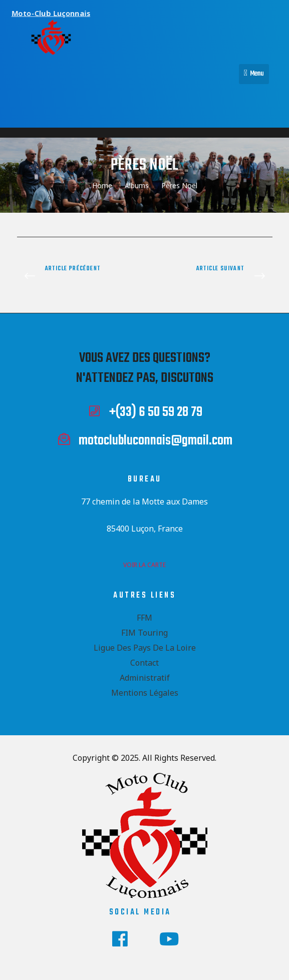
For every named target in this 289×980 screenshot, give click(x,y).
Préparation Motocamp (211, 277)
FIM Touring (144, 633)
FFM (144, 618)
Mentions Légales (145, 693)
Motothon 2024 (78, 277)
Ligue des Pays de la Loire (145, 648)
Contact (144, 663)
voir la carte (144, 565)
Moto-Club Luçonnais (57, 12)
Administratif (145, 678)
